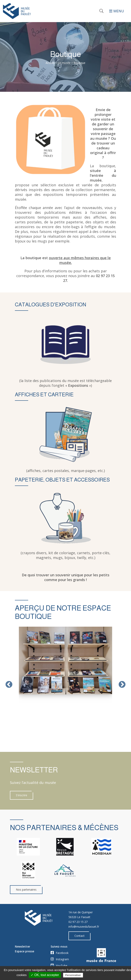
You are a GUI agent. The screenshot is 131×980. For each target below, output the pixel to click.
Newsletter (23, 946)
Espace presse (25, 951)
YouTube (59, 965)
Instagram (60, 959)
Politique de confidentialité (101, 975)
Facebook (60, 953)
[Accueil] (33, 11)
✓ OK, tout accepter (45, 975)
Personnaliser (73, 975)
